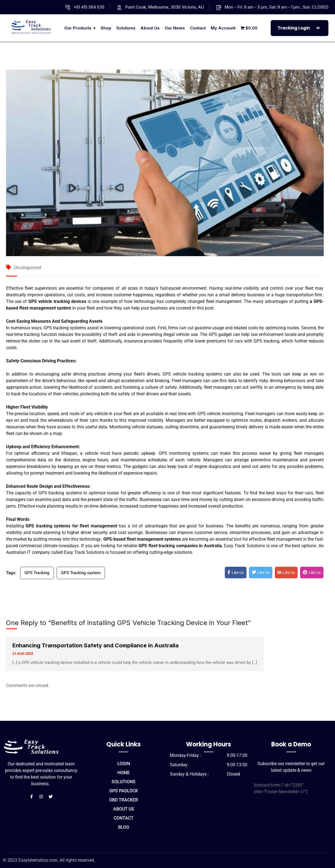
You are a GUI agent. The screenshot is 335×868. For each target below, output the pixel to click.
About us (150, 28)
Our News (175, 28)
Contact (198, 28)
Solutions (126, 28)
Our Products (78, 28)
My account (223, 28)
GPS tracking (51, 493)
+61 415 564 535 (89, 7)
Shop (106, 28)
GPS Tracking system (81, 573)
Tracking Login (300, 28)
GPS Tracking (37, 573)
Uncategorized (27, 268)
